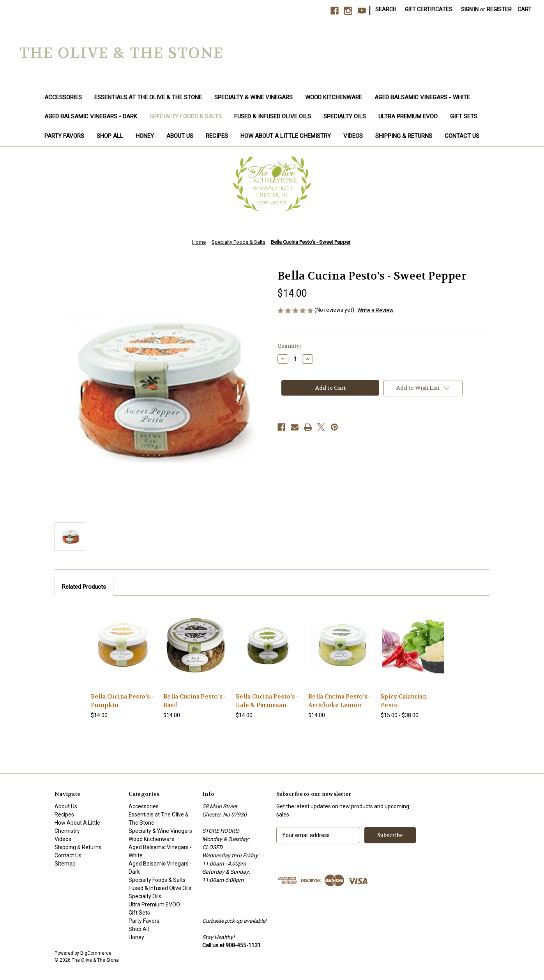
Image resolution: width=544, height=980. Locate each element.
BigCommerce (96, 953)
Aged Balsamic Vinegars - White (422, 97)
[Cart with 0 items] (525, 10)
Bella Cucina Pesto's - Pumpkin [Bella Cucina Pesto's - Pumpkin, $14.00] (122, 701)
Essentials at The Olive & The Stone (148, 97)
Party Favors (64, 136)
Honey (145, 136)
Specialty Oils (345, 116)
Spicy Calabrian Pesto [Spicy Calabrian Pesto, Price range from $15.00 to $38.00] (404, 701)
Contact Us (462, 136)
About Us (180, 136)
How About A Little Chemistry (286, 136)
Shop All (110, 136)
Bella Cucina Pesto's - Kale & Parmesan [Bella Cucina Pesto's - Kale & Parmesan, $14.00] (267, 701)
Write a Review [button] (375, 310)
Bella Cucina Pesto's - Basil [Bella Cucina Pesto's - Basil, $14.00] (195, 701)
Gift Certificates (429, 9)
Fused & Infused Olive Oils (273, 116)
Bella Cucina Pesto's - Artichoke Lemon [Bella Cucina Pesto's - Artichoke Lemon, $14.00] (340, 701)
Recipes (217, 136)
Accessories (63, 97)
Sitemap (65, 864)
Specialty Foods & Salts (186, 116)
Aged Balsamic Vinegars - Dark (91, 116)
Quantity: (289, 346)
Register (499, 9)
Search (386, 9)
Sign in (470, 9)
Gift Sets (464, 116)
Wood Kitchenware (334, 97)
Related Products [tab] (84, 587)
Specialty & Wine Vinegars (253, 97)
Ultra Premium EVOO (408, 116)
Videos (353, 136)
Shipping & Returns (404, 136)
